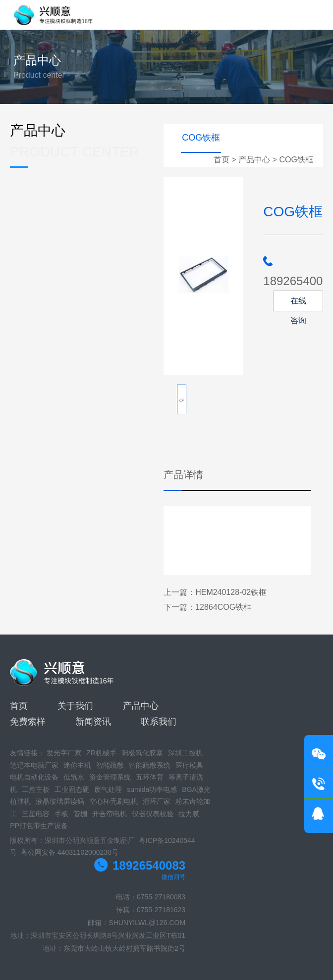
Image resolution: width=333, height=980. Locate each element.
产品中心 (254, 160)
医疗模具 (189, 765)
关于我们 (75, 706)
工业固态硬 (72, 789)
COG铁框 (296, 160)
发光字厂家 (64, 753)
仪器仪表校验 (153, 814)
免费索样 (28, 722)
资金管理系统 (110, 777)
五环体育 (150, 777)
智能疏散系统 (150, 765)
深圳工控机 (185, 753)
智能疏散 (110, 765)
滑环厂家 (157, 801)
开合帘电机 (110, 814)
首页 (222, 160)
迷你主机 (77, 765)
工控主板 (36, 789)
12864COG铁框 (223, 607)
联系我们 (159, 722)
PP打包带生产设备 (39, 826)
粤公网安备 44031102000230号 (70, 852)
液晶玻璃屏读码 (60, 801)
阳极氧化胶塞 (142, 753)
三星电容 (36, 814)
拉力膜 (189, 814)
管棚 (80, 814)
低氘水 (74, 777)
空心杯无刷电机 (113, 801)
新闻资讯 (93, 722)
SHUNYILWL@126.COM (147, 923)
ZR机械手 (101, 753)
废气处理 (108, 789)
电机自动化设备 (34, 777)
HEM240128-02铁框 (231, 592)
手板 (61, 814)
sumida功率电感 (152, 789)
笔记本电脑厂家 (34, 765)
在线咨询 (298, 304)
